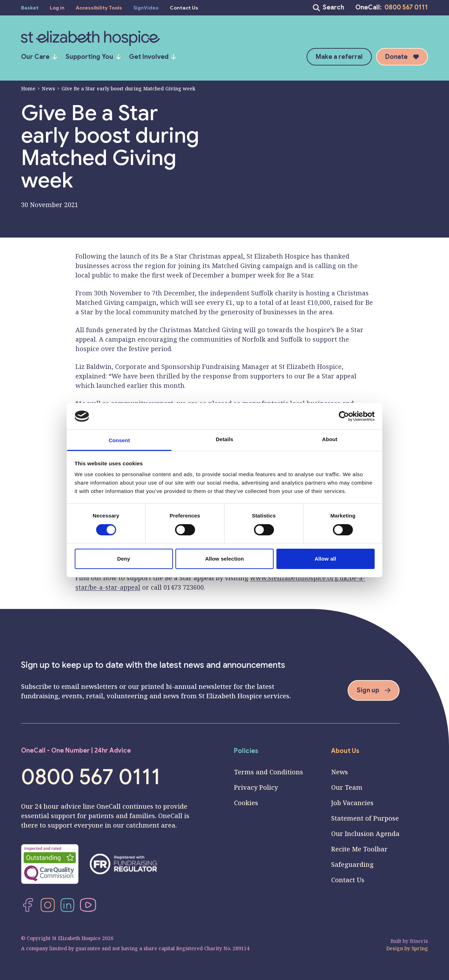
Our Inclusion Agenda (365, 834)
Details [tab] (224, 439)
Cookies (246, 803)
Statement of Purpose (365, 818)
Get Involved (153, 57)
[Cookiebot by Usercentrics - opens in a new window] (344, 416)
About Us (345, 751)
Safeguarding (352, 864)
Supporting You (93, 57)
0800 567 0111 (406, 7)
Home (28, 88)
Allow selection (225, 559)
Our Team (347, 787)
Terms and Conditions (269, 772)
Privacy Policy (256, 787)
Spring (420, 948)
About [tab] (330, 439)
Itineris (419, 941)
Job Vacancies (352, 803)
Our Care (39, 57)
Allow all (326, 559)
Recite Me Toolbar (359, 849)
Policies (246, 751)
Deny (124, 559)
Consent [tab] (119, 440)
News (46, 88)
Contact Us (348, 880)
